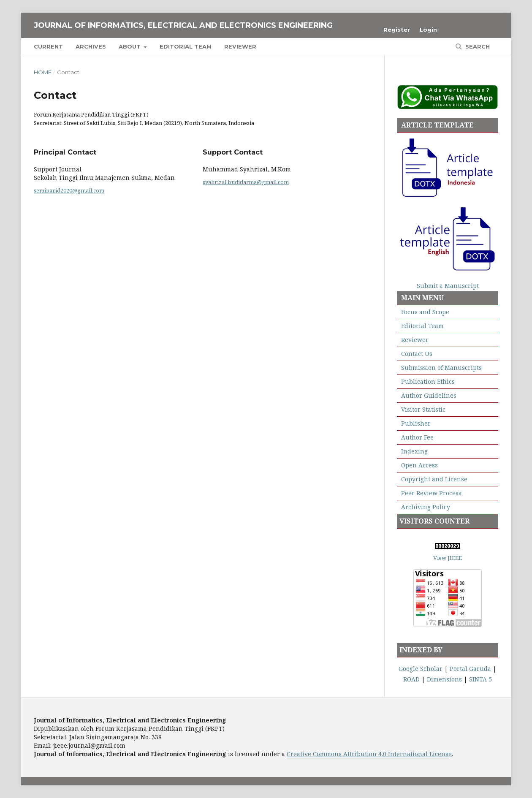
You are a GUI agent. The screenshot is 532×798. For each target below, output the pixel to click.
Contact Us (417, 354)
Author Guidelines (429, 395)
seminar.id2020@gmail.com (69, 190)
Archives (91, 46)
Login (428, 30)
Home (43, 72)
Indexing (414, 451)
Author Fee (417, 437)
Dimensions (444, 679)
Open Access (419, 465)
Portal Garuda (470, 669)
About (130, 46)
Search (477, 46)
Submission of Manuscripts (441, 368)
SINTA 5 (480, 679)
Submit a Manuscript (448, 286)
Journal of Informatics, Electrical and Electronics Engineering (183, 25)
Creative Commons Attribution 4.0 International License (369, 754)
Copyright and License (434, 479)
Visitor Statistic (423, 409)
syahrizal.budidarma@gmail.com (246, 182)
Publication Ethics (427, 381)
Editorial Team (186, 46)
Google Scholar (421, 669)
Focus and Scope (425, 312)
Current (48, 46)
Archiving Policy (426, 507)
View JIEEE (448, 558)
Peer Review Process (431, 493)
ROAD (411, 679)
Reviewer (240, 46)
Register (397, 30)
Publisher (416, 423)
